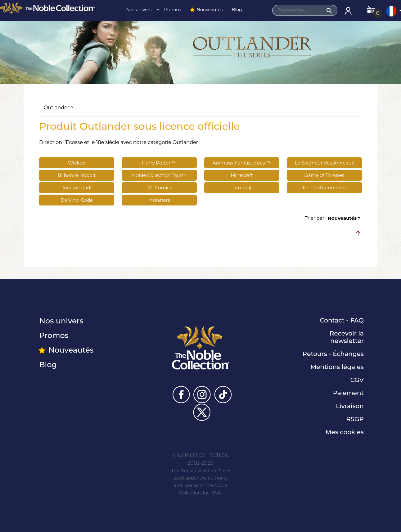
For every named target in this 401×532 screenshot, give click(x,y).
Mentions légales (337, 367)
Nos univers (141, 10)
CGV (357, 380)
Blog (236, 10)
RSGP (355, 419)
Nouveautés (206, 10)
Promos (172, 10)
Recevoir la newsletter (347, 337)
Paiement (348, 393)
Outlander (56, 108)
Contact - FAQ (342, 320)
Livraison (350, 406)
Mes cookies (345, 432)
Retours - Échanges (333, 354)
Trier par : (331, 218)
